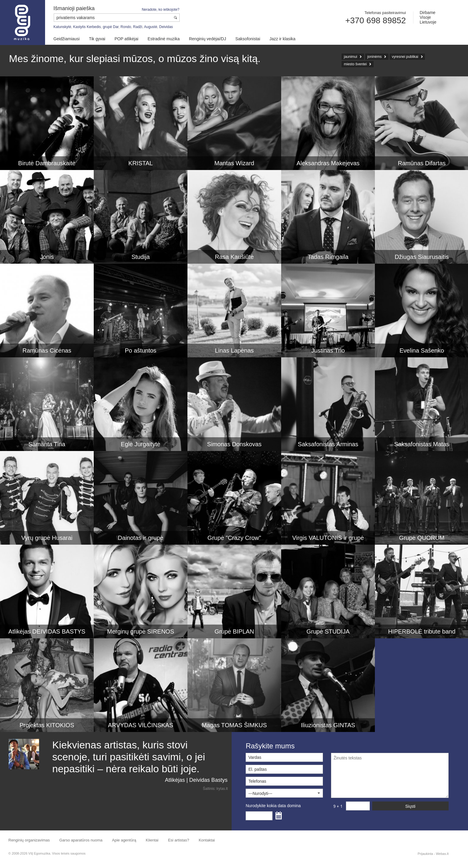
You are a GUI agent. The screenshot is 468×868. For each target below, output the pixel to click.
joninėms (375, 57)
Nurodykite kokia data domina (273, 806)
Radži (138, 27)
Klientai (152, 840)
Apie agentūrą (124, 840)
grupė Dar (111, 27)
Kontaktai (207, 840)
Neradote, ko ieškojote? (161, 10)
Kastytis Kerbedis (87, 27)
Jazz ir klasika (283, 39)
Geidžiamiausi (67, 39)
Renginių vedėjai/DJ (208, 39)
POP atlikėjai (127, 39)
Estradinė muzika (164, 39)
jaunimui (351, 57)
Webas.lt (442, 854)
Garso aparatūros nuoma (81, 840)
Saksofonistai (248, 39)
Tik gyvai (97, 39)
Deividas (166, 27)
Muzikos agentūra (23, 23)
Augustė (151, 27)
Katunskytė (62, 27)
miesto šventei (355, 64)
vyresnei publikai (405, 57)
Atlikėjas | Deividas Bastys (196, 780)
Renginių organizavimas (29, 840)
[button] (284, 793)
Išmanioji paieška (74, 8)
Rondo (126, 27)
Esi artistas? (179, 840)
